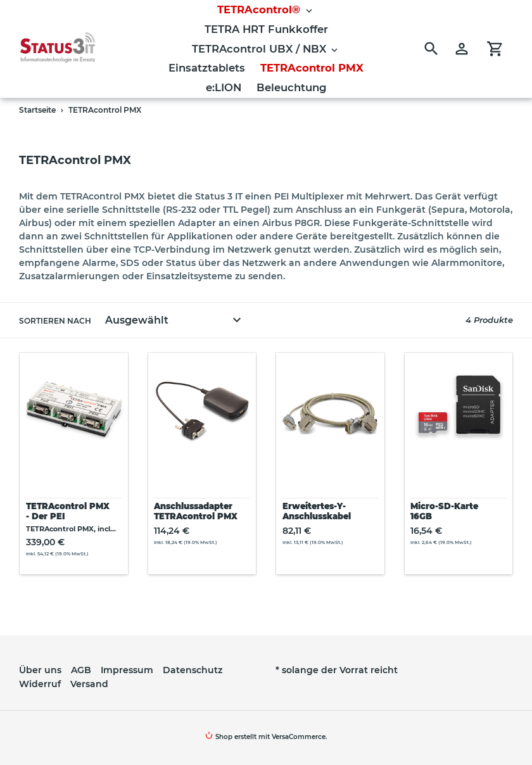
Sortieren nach (55, 321)
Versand (89, 684)
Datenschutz (193, 670)
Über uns (40, 670)
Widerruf (40, 684)
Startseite (37, 110)
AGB (81, 670)
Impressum (127, 670)
